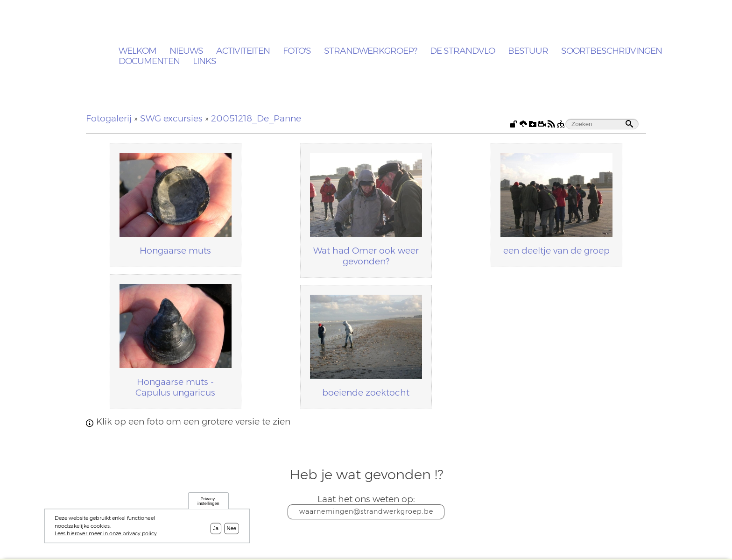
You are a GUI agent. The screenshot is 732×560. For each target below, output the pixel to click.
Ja (216, 528)
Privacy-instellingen (208, 501)
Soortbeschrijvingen (612, 51)
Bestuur (528, 51)
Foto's (297, 51)
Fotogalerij (109, 118)
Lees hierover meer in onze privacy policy (106, 534)
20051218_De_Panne (256, 118)
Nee (232, 528)
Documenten (149, 61)
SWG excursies (171, 118)
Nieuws (186, 51)
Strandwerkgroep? (370, 51)
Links (204, 61)
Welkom (137, 51)
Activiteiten (243, 51)
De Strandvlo (462, 51)
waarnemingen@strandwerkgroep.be (366, 511)
